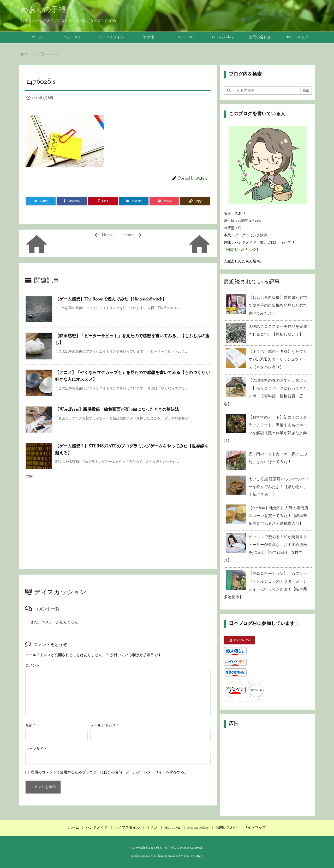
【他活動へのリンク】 (242, 250)
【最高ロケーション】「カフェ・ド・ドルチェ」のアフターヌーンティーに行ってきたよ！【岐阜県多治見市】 (265, 586)
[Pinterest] (103, 201)
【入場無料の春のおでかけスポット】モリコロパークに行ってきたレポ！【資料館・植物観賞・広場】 (265, 393)
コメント (33, 666)
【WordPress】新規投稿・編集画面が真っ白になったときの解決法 (117, 410)
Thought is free (193, 856)
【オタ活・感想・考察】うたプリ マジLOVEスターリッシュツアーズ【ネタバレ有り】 (279, 360)
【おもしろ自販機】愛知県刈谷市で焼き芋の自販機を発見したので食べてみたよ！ (278, 306)
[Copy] (195, 201)
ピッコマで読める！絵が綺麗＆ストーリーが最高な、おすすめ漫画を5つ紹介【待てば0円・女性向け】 (265, 549)
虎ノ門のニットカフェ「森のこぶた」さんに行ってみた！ (278, 458)
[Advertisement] (118, 519)
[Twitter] (41, 201)
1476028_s (52, 54)
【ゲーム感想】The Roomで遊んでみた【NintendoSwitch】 (111, 300)
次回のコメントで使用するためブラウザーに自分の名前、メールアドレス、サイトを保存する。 (109, 773)
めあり (202, 179)
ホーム (30, 54)
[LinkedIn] (134, 201)
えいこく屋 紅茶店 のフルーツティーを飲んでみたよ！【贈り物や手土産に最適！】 (279, 487)
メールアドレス (104, 726)
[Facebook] (72, 201)
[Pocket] (164, 201)
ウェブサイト (36, 749)
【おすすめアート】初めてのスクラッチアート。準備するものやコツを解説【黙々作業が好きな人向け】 (265, 429)
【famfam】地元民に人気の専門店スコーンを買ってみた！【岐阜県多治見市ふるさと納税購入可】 (278, 516)
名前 (30, 726)
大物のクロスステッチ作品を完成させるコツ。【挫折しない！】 (278, 331)
